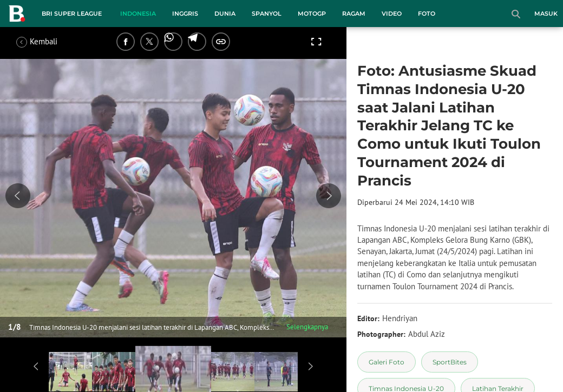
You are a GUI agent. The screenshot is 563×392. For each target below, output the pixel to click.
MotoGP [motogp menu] (312, 14)
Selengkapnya (307, 327)
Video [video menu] (392, 14)
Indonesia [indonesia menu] (138, 14)
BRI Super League (72, 14)
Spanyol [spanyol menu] (267, 14)
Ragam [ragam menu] (354, 14)
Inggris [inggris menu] (185, 14)
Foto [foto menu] (427, 14)
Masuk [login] (546, 14)
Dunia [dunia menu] (225, 14)
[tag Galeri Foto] (387, 362)
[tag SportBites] (450, 362)
